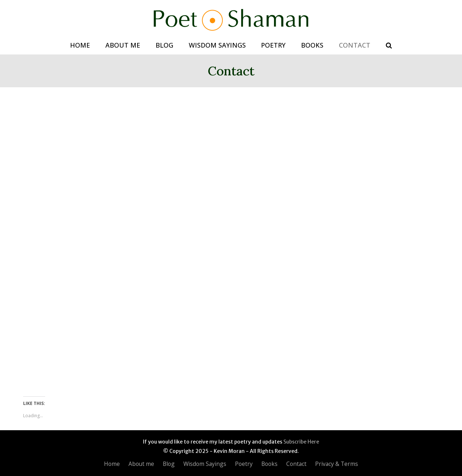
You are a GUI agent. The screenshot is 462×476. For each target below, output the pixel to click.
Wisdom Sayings (205, 464)
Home (112, 464)
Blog (169, 464)
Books (269, 464)
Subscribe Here (301, 442)
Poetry (244, 464)
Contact (296, 464)
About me (141, 464)
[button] (389, 45)
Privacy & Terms (337, 464)
